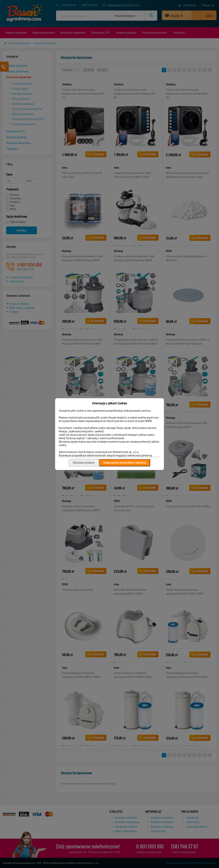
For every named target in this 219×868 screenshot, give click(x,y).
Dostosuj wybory (84, 463)
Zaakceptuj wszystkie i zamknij (125, 463)
